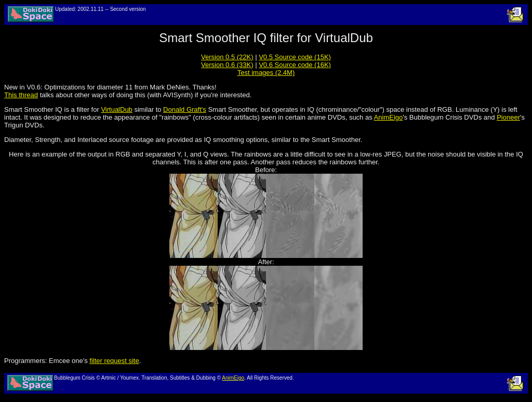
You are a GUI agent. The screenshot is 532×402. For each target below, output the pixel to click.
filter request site (114, 361)
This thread (21, 95)
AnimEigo (389, 117)
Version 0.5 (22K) (227, 57)
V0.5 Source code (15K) (295, 57)
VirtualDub (116, 109)
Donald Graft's (185, 109)
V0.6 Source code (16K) (295, 65)
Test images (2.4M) (266, 73)
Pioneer (508, 117)
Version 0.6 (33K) (227, 65)
